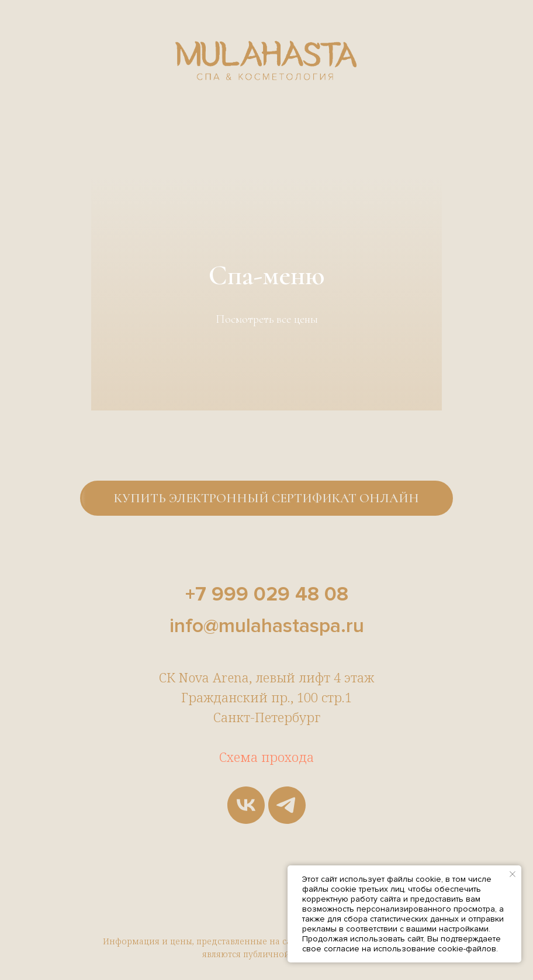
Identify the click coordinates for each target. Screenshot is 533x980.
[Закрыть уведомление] (513, 874)
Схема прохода (266, 757)
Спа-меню (266, 275)
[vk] (246, 805)
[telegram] (287, 805)
